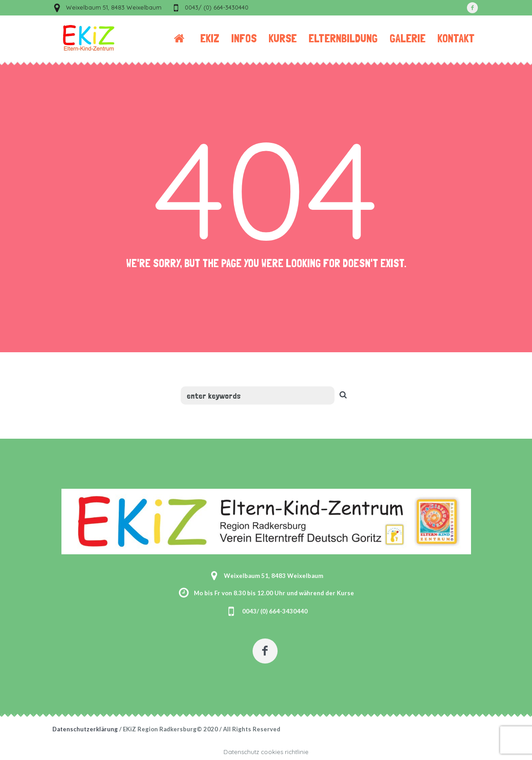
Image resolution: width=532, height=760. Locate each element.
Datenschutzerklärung (85, 729)
